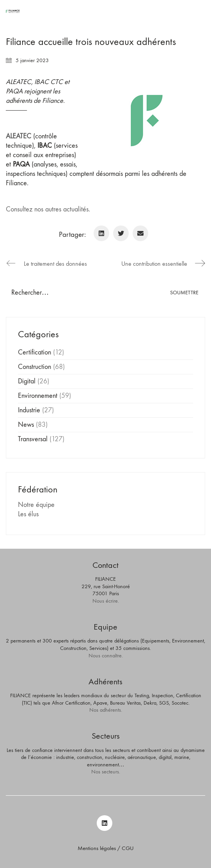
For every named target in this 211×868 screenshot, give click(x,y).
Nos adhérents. (106, 710)
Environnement (38, 396)
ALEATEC (19, 136)
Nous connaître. (106, 656)
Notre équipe (36, 505)
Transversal (33, 439)
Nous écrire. (106, 601)
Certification (35, 352)
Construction (35, 367)
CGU (128, 848)
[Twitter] (121, 233)
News (26, 425)
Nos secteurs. (106, 772)
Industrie (29, 410)
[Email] (140, 233)
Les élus (28, 514)
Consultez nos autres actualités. (48, 209)
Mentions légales (97, 848)
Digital (27, 381)
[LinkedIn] (101, 233)
